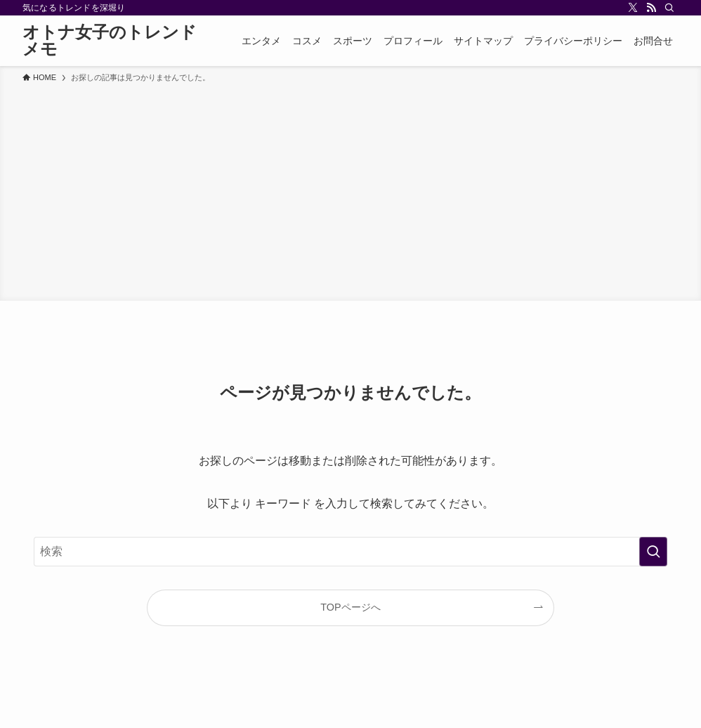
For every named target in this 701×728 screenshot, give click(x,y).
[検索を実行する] (653, 552)
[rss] (651, 8)
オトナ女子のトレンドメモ (110, 41)
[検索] (669, 8)
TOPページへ (350, 607)
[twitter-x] (633, 8)
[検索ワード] (350, 552)
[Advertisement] (350, 190)
